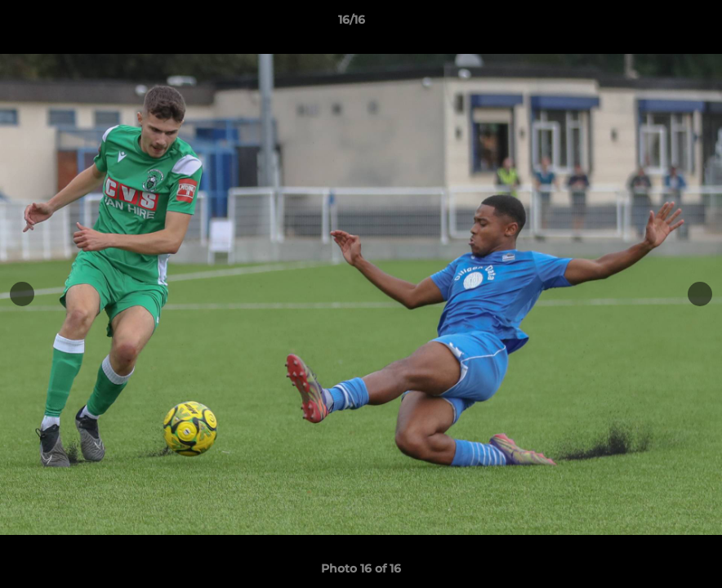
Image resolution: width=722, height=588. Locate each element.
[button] (653, 24)
